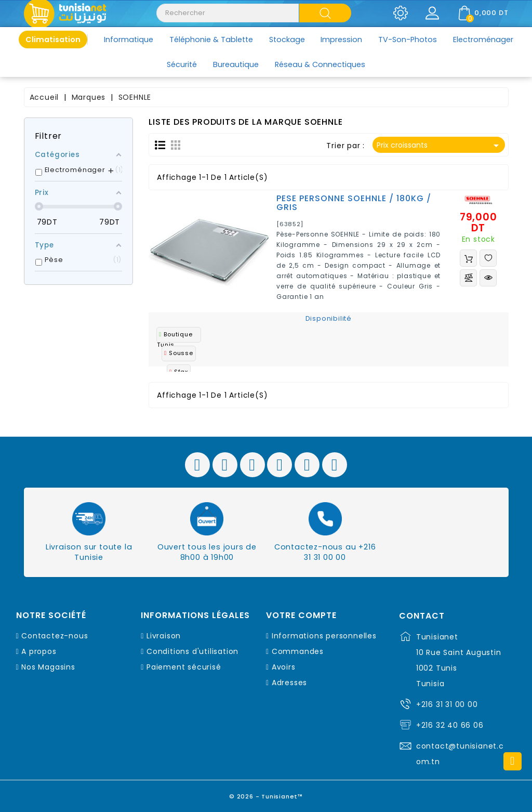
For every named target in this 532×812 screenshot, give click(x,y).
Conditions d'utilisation (192, 651)
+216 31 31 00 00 (447, 704)
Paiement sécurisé (184, 667)
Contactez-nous (55, 636)
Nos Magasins (48, 667)
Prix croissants (439, 146)
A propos (39, 651)
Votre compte (301, 615)
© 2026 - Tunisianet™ (266, 794)
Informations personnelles (324, 636)
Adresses (289, 683)
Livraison (164, 636)
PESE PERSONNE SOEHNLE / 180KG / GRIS (354, 203)
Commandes (298, 651)
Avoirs (284, 667)
